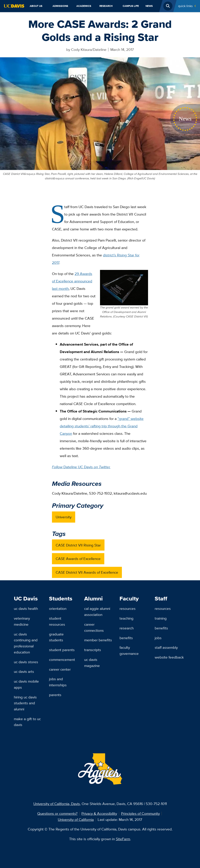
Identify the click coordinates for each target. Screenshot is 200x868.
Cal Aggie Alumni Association (97, 611)
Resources (128, 608)
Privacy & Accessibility (99, 813)
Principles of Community (140, 813)
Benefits (126, 638)
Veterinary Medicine (22, 621)
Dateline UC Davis (81, 467)
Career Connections (94, 627)
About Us (36, 6)
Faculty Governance (129, 650)
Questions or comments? (57, 813)
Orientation (58, 608)
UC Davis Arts (24, 671)
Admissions (60, 6)
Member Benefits (98, 640)
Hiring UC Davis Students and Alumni (25, 703)
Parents (55, 695)
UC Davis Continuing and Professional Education (26, 643)
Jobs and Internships (58, 682)
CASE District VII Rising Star (78, 545)
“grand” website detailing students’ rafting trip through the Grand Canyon (102, 426)
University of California (76, 819)
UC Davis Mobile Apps (26, 684)
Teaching (126, 618)
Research (106, 6)
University (64, 517)
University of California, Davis (57, 804)
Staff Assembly (166, 647)
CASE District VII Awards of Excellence (87, 572)
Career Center (60, 669)
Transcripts (93, 650)
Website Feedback (169, 657)
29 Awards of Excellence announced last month (72, 281)
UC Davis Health (26, 608)
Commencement (62, 660)
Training (161, 618)
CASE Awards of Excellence (78, 559)
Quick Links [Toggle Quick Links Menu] (185, 6)
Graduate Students (56, 637)
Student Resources (57, 621)
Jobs (158, 638)
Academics (84, 6)
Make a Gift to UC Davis (27, 722)
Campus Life (131, 6)
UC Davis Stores (26, 662)
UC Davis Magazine (92, 663)
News (149, 6)
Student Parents (62, 650)
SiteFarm (123, 839)
